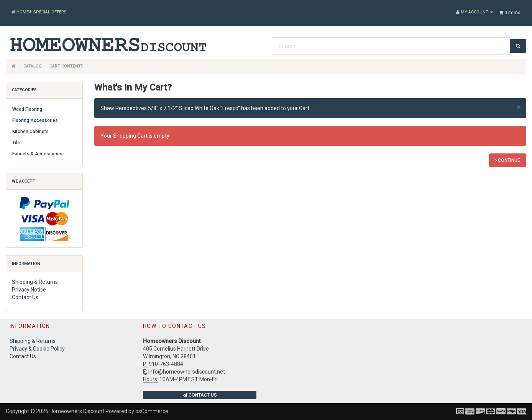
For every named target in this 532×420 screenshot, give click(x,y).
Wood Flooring (27, 109)
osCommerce (152, 411)
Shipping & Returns (35, 282)
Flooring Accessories (35, 120)
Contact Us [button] (200, 395)
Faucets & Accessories (37, 154)
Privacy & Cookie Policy (37, 349)
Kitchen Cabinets (30, 132)
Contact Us (25, 297)
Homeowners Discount (77, 411)
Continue (508, 160)
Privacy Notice (29, 290)
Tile (16, 143)
